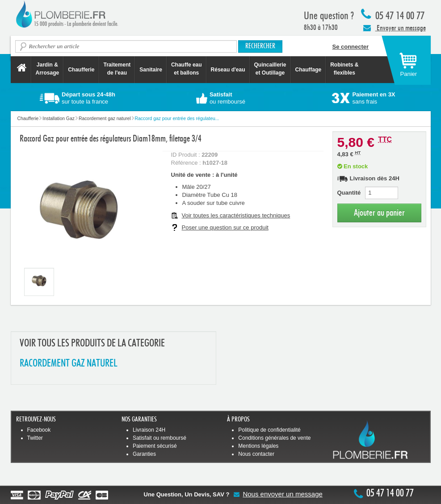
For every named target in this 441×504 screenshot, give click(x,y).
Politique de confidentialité (269, 430)
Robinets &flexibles (344, 69)
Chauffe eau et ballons (187, 69)
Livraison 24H (149, 430)
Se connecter (351, 47)
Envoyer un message (395, 28)
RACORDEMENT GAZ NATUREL (69, 364)
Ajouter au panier (379, 213)
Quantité (349, 193)
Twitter (35, 438)
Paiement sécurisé (155, 446)
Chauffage (309, 70)
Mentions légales (258, 446)
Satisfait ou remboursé (160, 438)
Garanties (144, 454)
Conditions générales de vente (274, 438)
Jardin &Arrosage (48, 69)
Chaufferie (81, 70)
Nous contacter (256, 454)
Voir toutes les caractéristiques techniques (236, 215)
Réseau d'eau (228, 70)
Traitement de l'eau (117, 69)
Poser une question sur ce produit (225, 227)
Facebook (39, 430)
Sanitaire (151, 70)
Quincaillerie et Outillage (270, 69)
